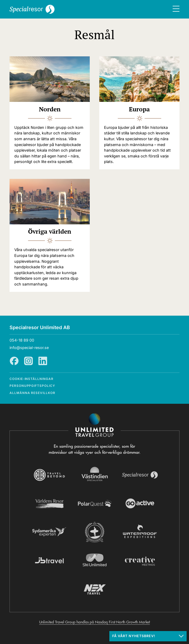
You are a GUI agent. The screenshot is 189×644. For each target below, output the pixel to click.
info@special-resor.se (29, 348)
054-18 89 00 (22, 340)
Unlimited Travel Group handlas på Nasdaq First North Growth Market (94, 622)
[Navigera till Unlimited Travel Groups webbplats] (94, 425)
